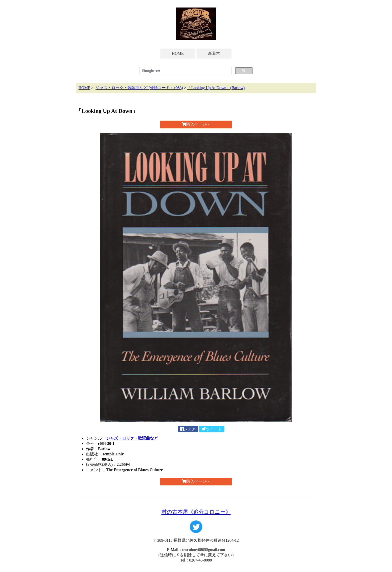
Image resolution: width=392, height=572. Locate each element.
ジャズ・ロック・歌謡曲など (132, 438)
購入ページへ (196, 124)
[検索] (185, 71)
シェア (188, 429)
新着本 (214, 53)
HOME (178, 53)
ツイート (212, 429)
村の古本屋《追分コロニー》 (196, 512)
